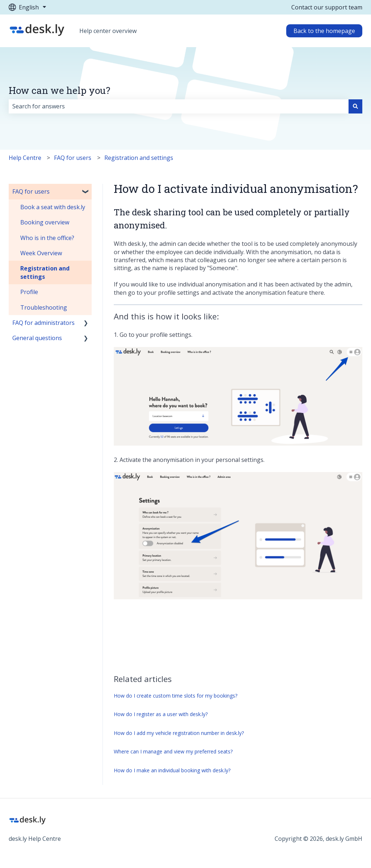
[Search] (355, 106)
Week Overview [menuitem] (41, 253)
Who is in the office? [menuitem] (47, 238)
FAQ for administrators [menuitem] (43, 323)
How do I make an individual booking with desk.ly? (172, 770)
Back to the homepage (324, 31)
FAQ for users (73, 158)
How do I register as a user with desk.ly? (161, 714)
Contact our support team (327, 7)
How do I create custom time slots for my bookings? (176, 696)
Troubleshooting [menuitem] (44, 307)
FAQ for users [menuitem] (31, 191)
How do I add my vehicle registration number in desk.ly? (179, 733)
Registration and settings (139, 158)
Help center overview (108, 31)
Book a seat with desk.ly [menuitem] (53, 207)
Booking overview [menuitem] (45, 222)
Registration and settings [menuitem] (45, 272)
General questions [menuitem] (37, 338)
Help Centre (25, 158)
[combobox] (179, 106)
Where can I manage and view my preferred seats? (173, 751)
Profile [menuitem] (29, 292)
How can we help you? (59, 90)
